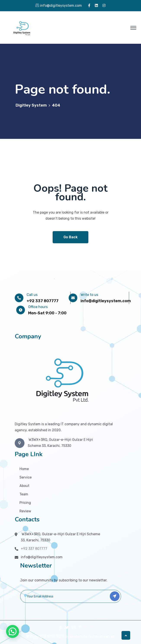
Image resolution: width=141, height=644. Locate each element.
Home (24, 469)
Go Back (70, 237)
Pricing (25, 503)
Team (24, 494)
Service (26, 477)
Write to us (89, 295)
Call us (32, 295)
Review (25, 511)
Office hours (38, 307)
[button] (13, 631)
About (24, 486)
